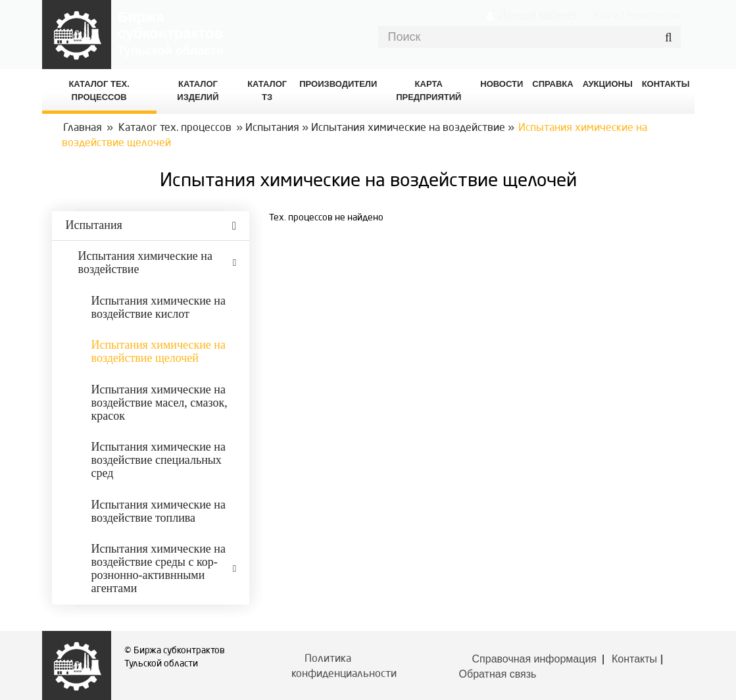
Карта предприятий (429, 90)
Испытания (272, 128)
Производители (338, 84)
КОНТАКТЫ (666, 84)
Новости (502, 84)
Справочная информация (534, 659)
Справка (552, 84)
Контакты (634, 659)
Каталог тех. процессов (175, 128)
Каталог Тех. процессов (99, 90)
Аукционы (608, 84)
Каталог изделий (198, 90)
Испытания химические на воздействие (408, 128)
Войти (606, 15)
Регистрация (654, 15)
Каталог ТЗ (267, 90)
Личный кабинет (538, 15)
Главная (83, 128)
